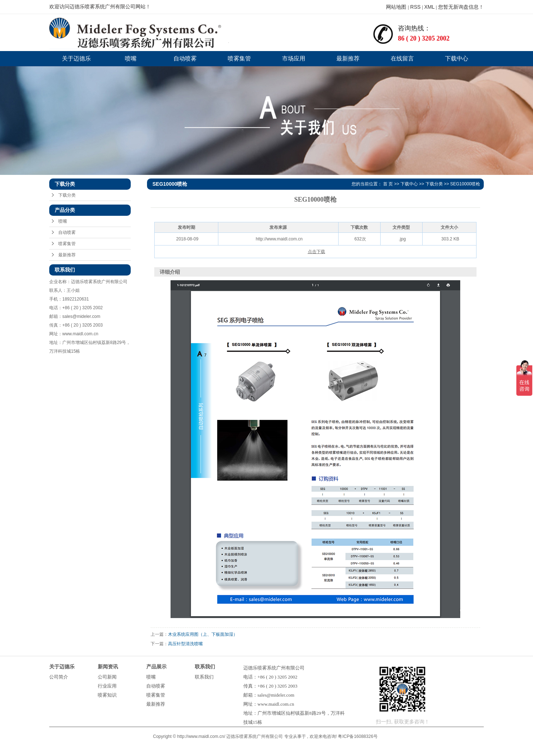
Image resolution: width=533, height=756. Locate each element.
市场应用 (294, 58)
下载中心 (457, 58)
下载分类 (67, 195)
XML (429, 7)
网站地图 (397, 7)
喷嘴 (131, 58)
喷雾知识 (107, 695)
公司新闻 (107, 677)
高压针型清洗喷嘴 (185, 644)
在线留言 (402, 58)
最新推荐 (348, 58)
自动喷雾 (185, 58)
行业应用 (107, 686)
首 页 (388, 184)
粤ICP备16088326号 (358, 736)
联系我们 (204, 677)
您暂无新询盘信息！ (461, 7)
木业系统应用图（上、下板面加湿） (203, 634)
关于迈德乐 (76, 58)
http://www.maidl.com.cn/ (201, 736)
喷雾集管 (239, 58)
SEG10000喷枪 (465, 184)
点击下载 (316, 252)
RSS (416, 7)
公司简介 (59, 677)
